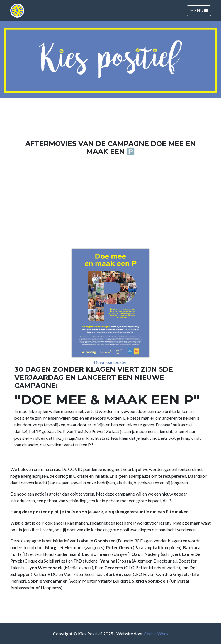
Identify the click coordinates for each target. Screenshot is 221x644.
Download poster (110, 362)
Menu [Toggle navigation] (199, 11)
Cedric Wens (156, 634)
